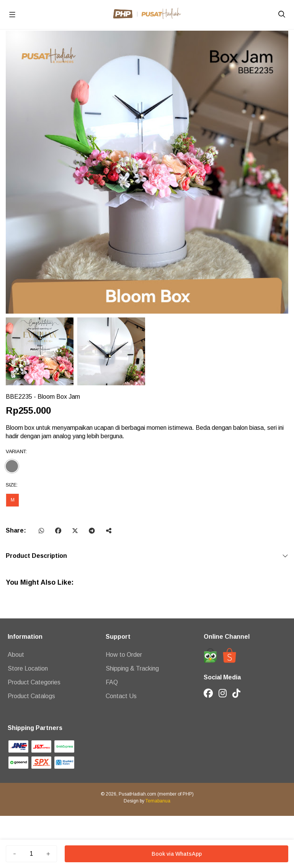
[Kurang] (15, 854)
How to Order (124, 655)
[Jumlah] (31, 854)
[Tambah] (48, 854)
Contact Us (121, 696)
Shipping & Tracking (132, 668)
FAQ (112, 682)
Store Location (28, 668)
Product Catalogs (31, 696)
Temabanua (158, 801)
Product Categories (34, 682)
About (16, 655)
